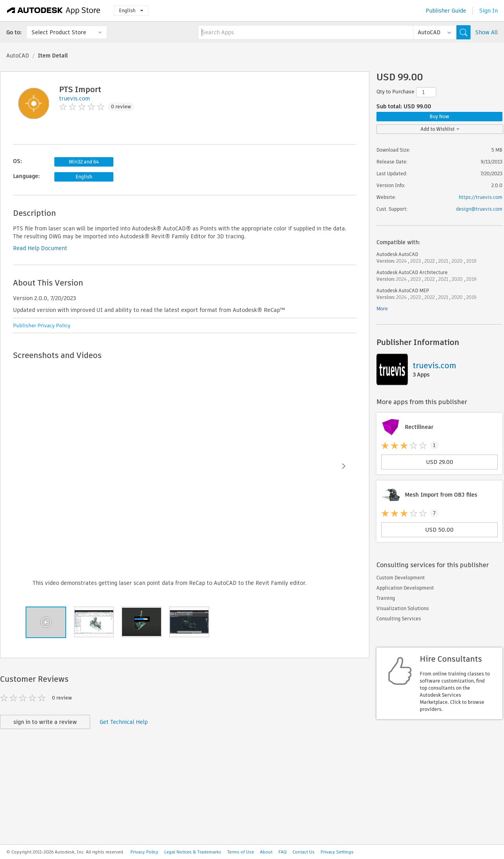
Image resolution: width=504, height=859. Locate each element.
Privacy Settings (337, 852)
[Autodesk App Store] (54, 11)
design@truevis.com (479, 209)
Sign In (488, 11)
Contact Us (304, 852)
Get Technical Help (124, 722)
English (131, 10)
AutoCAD (18, 56)
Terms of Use (241, 852)
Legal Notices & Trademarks (193, 852)
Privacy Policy (144, 852)
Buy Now (439, 116)
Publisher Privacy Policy (42, 326)
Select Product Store (59, 32)
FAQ (283, 852)
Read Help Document (40, 248)
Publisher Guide (446, 11)
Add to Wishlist (440, 129)
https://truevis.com (481, 197)
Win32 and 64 (84, 162)
